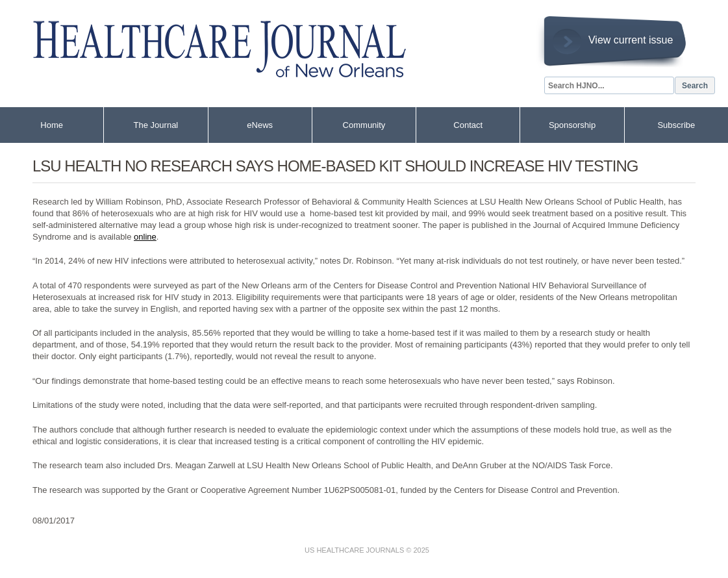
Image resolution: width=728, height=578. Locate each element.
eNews (260, 125)
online (145, 237)
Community (364, 125)
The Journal (156, 125)
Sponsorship (572, 125)
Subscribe (676, 125)
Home (52, 125)
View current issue (631, 40)
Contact (468, 125)
